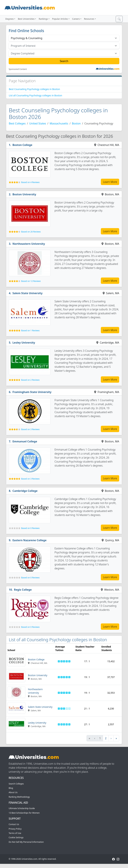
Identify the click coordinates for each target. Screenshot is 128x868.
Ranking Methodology (19, 797)
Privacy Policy (15, 829)
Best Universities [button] (26, 19)
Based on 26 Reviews (31, 232)
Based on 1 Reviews (30, 331)
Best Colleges (17, 123)
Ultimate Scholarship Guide (22, 808)
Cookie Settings (16, 837)
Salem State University (28, 293)
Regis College (23, 590)
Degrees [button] (9, 19)
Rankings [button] (43, 19)
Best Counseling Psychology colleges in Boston (34, 89)
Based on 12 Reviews (31, 281)
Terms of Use (15, 833)
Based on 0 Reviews (30, 528)
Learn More (110, 182)
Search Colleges (16, 784)
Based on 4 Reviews (30, 182)
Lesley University (24, 343)
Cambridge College (25, 491)
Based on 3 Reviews (30, 429)
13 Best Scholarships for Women (24, 813)
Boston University (24, 194)
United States (38, 123)
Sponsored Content (18, 69)
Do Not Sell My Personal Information (26, 842)
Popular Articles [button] (60, 19)
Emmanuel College (25, 441)
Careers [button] (76, 19)
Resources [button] (89, 19)
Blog (11, 788)
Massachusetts (59, 123)
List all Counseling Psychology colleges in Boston (35, 95)
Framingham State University (32, 392)
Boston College (22, 145)
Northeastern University (29, 244)
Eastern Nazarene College (29, 540)
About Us (13, 792)
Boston (76, 123)
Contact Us (14, 824)
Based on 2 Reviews (30, 380)
